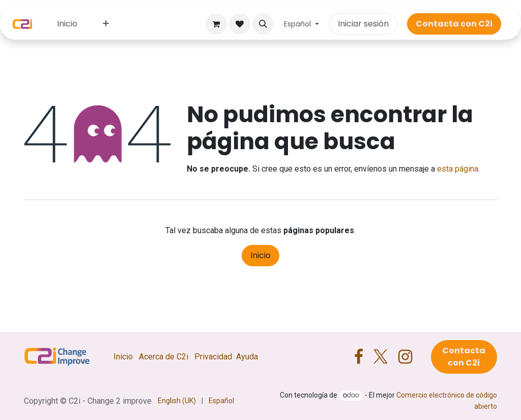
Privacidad (213, 357)
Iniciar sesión (363, 24)
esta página (458, 169)
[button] (263, 24)
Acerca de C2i (164, 357)
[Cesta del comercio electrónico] (216, 24)
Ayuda (247, 357)
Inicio (260, 255)
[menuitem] (67, 24)
